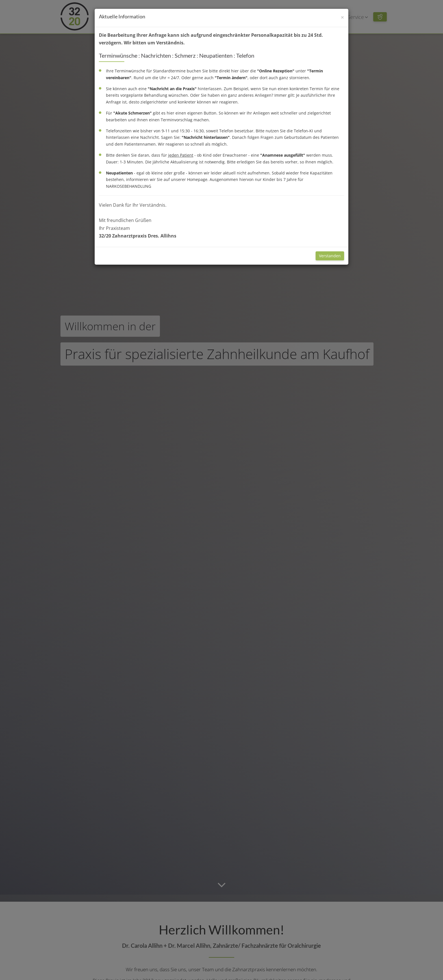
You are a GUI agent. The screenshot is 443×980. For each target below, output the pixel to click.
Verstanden (330, 256)
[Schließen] (342, 18)
